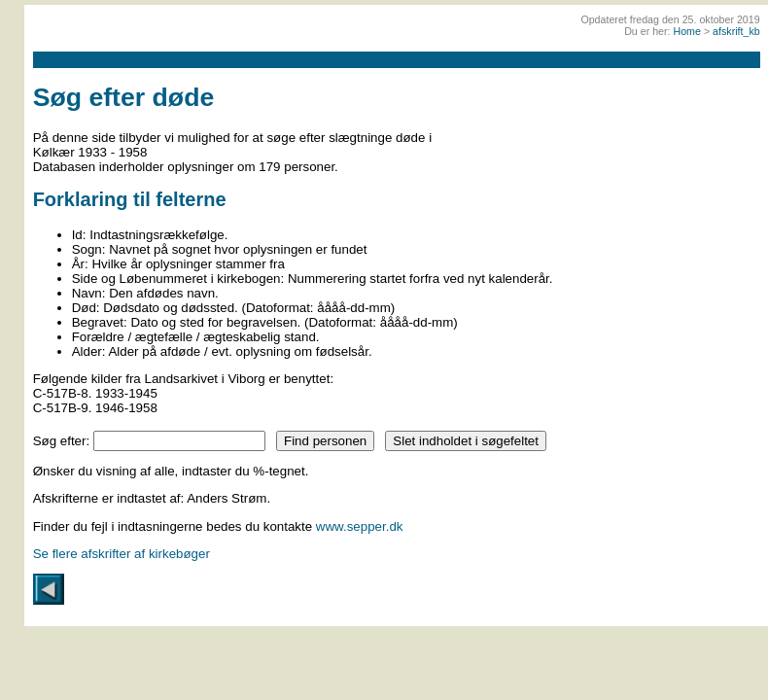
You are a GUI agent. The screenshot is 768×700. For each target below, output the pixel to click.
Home (687, 31)
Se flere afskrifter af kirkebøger (122, 554)
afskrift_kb (736, 31)
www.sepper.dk (360, 526)
